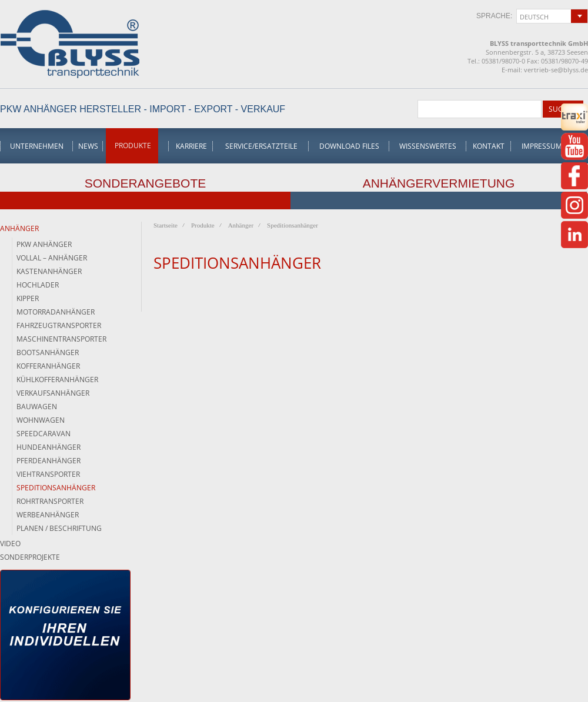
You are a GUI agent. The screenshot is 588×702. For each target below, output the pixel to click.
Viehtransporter (48, 474)
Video (10, 544)
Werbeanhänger (48, 515)
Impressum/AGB (550, 146)
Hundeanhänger (49, 447)
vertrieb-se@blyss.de (556, 70)
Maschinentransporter (61, 339)
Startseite (166, 225)
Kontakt (489, 146)
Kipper (28, 298)
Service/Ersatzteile (261, 146)
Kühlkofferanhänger (57, 380)
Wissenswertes (428, 146)
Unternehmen (37, 146)
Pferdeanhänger (49, 461)
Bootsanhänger (48, 352)
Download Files (349, 146)
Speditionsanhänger (56, 488)
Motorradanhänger (56, 312)
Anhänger (19, 228)
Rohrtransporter (50, 501)
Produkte (133, 146)
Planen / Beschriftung (59, 528)
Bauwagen (37, 407)
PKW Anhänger (44, 244)
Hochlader (38, 285)
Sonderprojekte (30, 557)
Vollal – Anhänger (52, 258)
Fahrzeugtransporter (59, 325)
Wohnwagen (41, 420)
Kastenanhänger (49, 271)
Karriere (191, 146)
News (88, 146)
